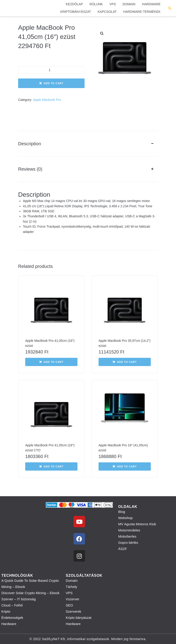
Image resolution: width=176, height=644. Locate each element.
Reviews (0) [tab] (30, 169)
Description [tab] (30, 144)
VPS (69, 593)
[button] (102, 33)
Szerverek (74, 611)
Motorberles (127, 536)
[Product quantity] (51, 70)
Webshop (125, 518)
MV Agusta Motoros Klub (137, 524)
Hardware (9, 624)
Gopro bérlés (128, 543)
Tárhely (71, 587)
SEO (69, 605)
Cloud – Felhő (12, 605)
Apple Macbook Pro (47, 100)
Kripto (6, 611)
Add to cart (54, 83)
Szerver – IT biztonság (19, 599)
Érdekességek (12, 618)
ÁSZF (123, 549)
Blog (122, 512)
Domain (72, 581)
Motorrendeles (129, 530)
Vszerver (73, 599)
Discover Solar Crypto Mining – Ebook (30, 593)
